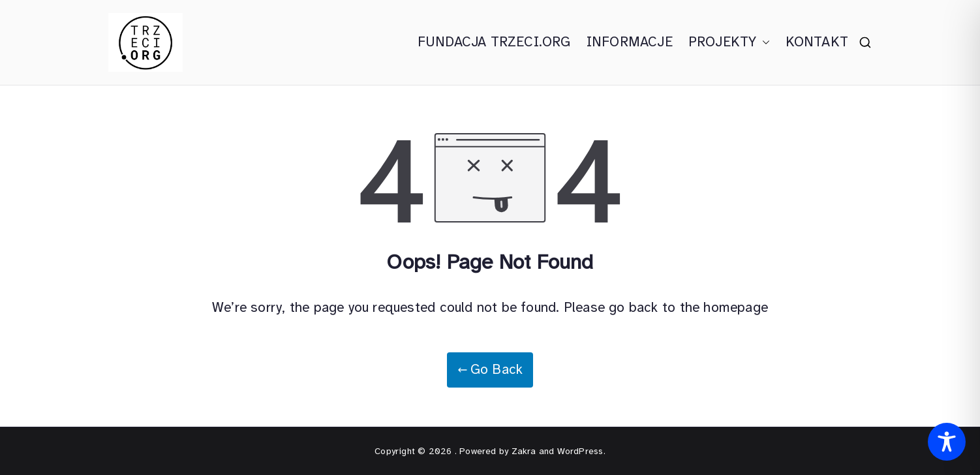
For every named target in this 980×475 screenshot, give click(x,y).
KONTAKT (817, 42)
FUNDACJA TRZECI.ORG (494, 42)
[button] (763, 42)
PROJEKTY (729, 42)
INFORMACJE (630, 42)
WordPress (580, 451)
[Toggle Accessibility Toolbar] (947, 442)
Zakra (524, 451)
